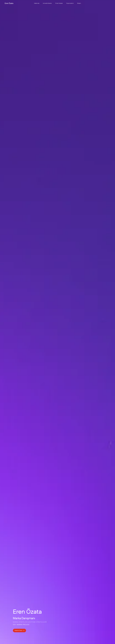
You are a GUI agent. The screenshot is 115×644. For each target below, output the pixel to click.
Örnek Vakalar (59, 3)
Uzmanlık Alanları (47, 3)
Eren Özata (9, 3)
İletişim (79, 3)
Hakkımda (37, 3)
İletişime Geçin (19, 630)
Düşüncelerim (70, 3)
